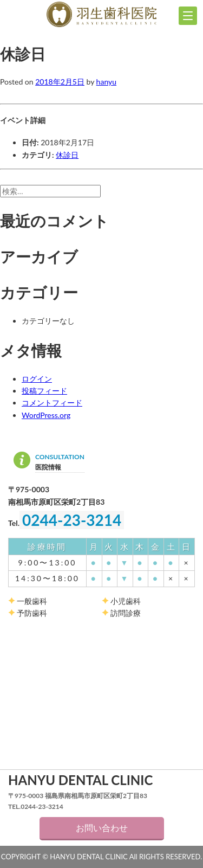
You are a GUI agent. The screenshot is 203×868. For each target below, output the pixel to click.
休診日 (67, 155)
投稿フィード (44, 391)
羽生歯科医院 (101, 15)
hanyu (106, 82)
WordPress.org (46, 415)
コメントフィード (52, 403)
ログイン (37, 379)
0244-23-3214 (72, 520)
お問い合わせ (102, 828)
